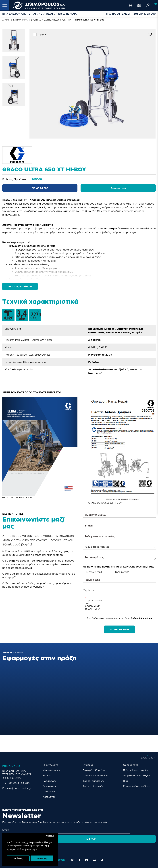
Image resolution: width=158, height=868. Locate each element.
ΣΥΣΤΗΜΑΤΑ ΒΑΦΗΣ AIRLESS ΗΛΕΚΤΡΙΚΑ (51, 20)
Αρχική (6, 20)
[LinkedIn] (95, 850)
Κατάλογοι (49, 797)
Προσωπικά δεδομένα (96, 776)
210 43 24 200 (40, 188)
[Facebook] (79, 850)
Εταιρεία (88, 765)
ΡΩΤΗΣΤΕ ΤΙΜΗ (119, 629)
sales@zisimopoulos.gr (18, 788)
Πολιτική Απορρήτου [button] (28, 849)
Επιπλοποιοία (20, 20)
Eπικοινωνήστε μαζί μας (137, 786)
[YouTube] (87, 850)
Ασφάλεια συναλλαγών (137, 776)
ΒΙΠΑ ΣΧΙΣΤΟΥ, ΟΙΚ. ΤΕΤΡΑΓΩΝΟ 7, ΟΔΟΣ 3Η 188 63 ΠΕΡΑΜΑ (17, 774)
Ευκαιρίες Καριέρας (95, 770)
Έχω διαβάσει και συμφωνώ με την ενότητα (117, 618)
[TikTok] (102, 850)
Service (47, 776)
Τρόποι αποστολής (94, 781)
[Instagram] (73, 850)
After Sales (49, 792)
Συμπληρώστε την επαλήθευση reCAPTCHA (90, 605)
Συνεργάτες (50, 786)
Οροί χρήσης (131, 765)
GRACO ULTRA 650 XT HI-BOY (90, 20)
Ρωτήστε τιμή (118, 188)
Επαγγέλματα (50, 765)
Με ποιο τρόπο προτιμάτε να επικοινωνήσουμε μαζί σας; (118, 567)
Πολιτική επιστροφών (135, 770)
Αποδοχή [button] (42, 858)
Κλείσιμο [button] (50, 836)
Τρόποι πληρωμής (93, 786)
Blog (126, 781)
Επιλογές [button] (18, 858)
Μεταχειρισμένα (52, 770)
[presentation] (121, 602)
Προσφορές (50, 781)
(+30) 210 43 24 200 (17, 783)
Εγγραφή (144, 830)
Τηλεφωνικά (120, 572)
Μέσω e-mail (92, 572)
